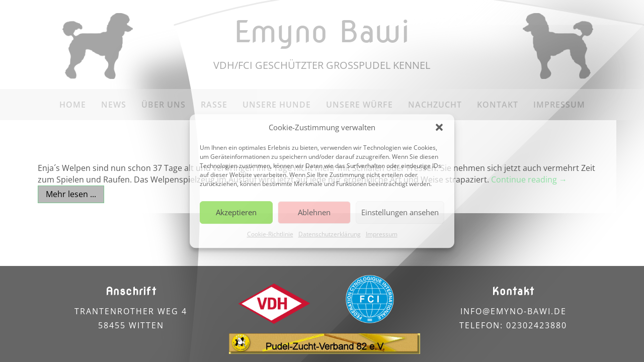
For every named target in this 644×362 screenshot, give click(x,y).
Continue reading (529, 179)
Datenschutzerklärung (330, 234)
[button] (439, 128)
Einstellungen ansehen (400, 213)
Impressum (382, 234)
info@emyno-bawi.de (513, 311)
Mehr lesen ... (71, 194)
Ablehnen (314, 213)
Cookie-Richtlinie (270, 234)
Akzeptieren (236, 213)
